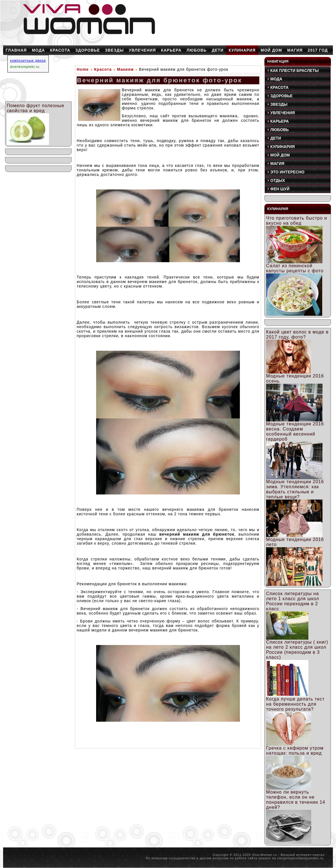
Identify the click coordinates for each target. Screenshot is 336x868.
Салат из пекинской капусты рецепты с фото (295, 268)
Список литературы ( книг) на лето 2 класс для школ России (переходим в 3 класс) (297, 650)
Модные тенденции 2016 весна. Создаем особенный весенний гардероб (295, 431)
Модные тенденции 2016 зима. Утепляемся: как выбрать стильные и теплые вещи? (295, 489)
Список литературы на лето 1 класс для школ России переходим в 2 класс (293, 601)
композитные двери (28, 61)
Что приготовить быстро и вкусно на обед (297, 221)
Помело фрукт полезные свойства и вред (36, 108)
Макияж (125, 69)
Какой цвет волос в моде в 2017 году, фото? (297, 334)
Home (83, 69)
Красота (103, 69)
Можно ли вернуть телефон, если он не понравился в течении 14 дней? (296, 800)
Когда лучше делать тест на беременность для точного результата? (295, 704)
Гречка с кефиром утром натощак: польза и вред (295, 751)
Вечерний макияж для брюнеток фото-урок (160, 80)
